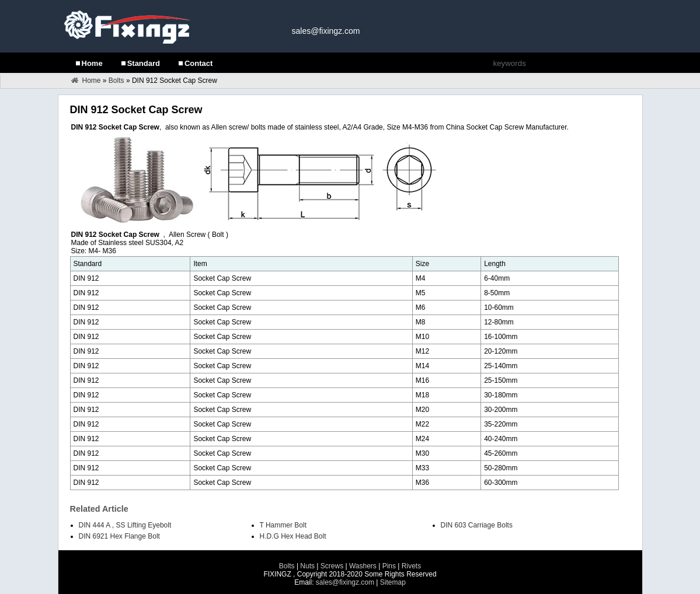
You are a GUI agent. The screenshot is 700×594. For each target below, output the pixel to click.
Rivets (411, 566)
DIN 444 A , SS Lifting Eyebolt (125, 525)
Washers (364, 566)
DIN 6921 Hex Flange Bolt (119, 536)
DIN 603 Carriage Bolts (477, 525)
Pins (389, 566)
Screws (332, 566)
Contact (198, 63)
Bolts (116, 81)
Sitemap (393, 582)
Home (92, 63)
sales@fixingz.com (326, 31)
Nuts (307, 566)
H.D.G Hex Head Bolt (293, 536)
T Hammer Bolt (283, 525)
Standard (144, 63)
